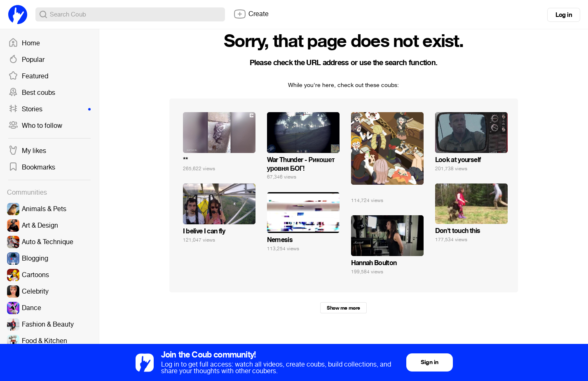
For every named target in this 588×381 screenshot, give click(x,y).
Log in (564, 15)
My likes (27, 151)
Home (24, 43)
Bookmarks (32, 167)
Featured (28, 76)
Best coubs (32, 93)
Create (251, 14)
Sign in (429, 362)
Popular (26, 60)
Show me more (343, 308)
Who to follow (35, 126)
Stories (49, 109)
